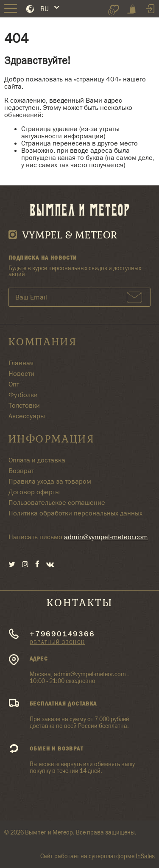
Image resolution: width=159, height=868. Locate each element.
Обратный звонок (57, 642)
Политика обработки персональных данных (75, 513)
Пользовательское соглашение (57, 503)
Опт (14, 384)
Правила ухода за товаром (50, 481)
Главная (21, 363)
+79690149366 (62, 634)
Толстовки (24, 405)
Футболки (23, 395)
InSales (145, 856)
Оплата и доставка (37, 460)
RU (45, 9)
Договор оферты (34, 492)
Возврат (21, 471)
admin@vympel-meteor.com (106, 537)
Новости (21, 374)
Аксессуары (27, 416)
